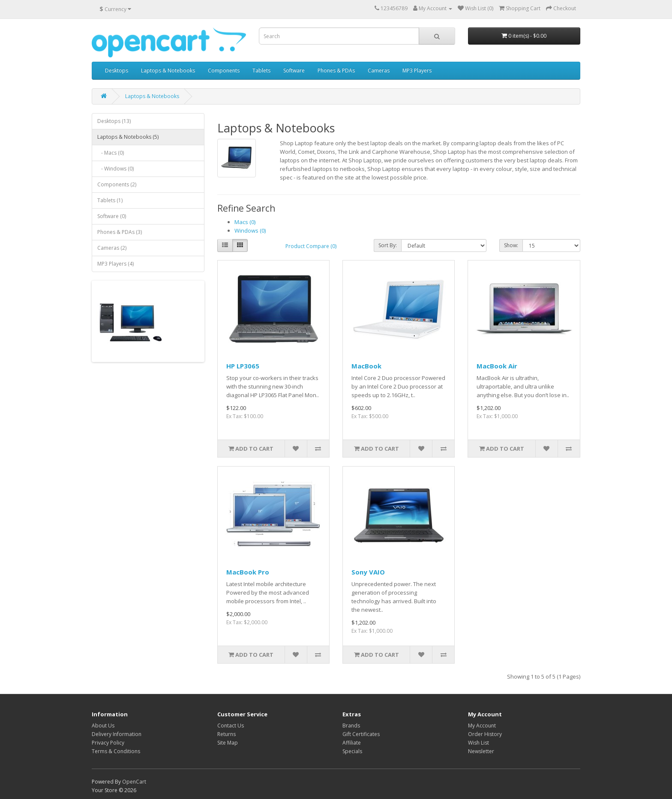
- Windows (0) (115, 169)
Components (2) (117, 184)
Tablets (261, 70)
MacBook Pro (248, 572)
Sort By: (388, 245)
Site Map (228, 743)
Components (224, 70)
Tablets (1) (110, 200)
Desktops (117, 70)
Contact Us (231, 726)
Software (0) (112, 216)
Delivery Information (117, 734)
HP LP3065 (243, 366)
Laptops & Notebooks (168, 70)
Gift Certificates (361, 734)
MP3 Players (417, 70)
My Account (482, 726)
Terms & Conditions (116, 751)
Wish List (478, 743)
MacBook (366, 366)
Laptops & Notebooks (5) (128, 137)
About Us (103, 726)
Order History (485, 734)
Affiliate (352, 743)
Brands (351, 726)
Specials (352, 751)
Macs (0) (245, 222)
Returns (226, 734)
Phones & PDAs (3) (120, 232)
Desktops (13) (114, 121)
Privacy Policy (108, 743)
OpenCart (134, 782)
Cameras (379, 70)
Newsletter (481, 751)
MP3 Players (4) (115, 264)
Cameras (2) (112, 248)
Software (294, 70)
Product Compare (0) (311, 246)
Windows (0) (250, 230)
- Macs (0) (111, 153)
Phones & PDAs (336, 70)
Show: (511, 245)
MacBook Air (497, 366)
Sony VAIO (368, 572)
